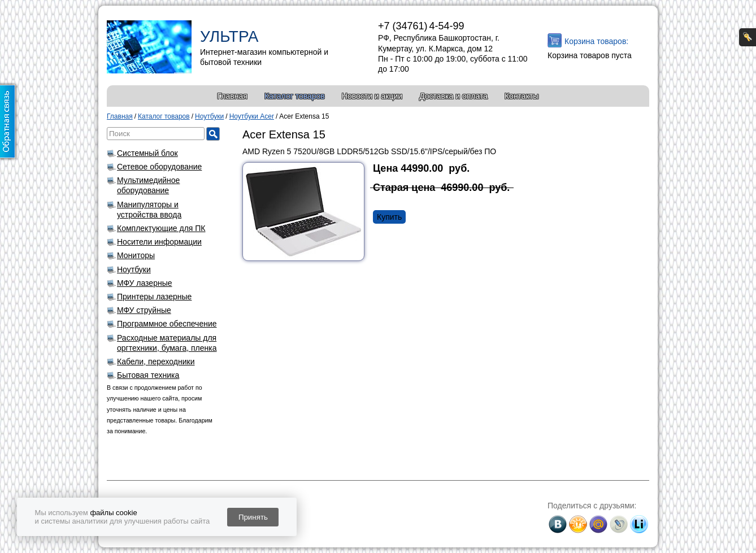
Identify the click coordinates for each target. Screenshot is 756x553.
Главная (233, 96)
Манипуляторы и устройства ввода (149, 210)
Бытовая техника (148, 375)
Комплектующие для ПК (161, 228)
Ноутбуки (134, 269)
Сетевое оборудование (159, 167)
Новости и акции (372, 96)
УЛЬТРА (229, 36)
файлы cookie (113, 513)
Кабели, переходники (156, 362)
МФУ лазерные (145, 283)
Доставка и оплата (453, 96)
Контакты (522, 96)
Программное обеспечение (167, 324)
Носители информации (159, 242)
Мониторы (136, 255)
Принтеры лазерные (154, 297)
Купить (389, 217)
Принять (253, 517)
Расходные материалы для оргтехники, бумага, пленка (167, 343)
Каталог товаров (295, 96)
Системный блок (147, 153)
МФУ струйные (144, 310)
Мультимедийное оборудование (148, 185)
